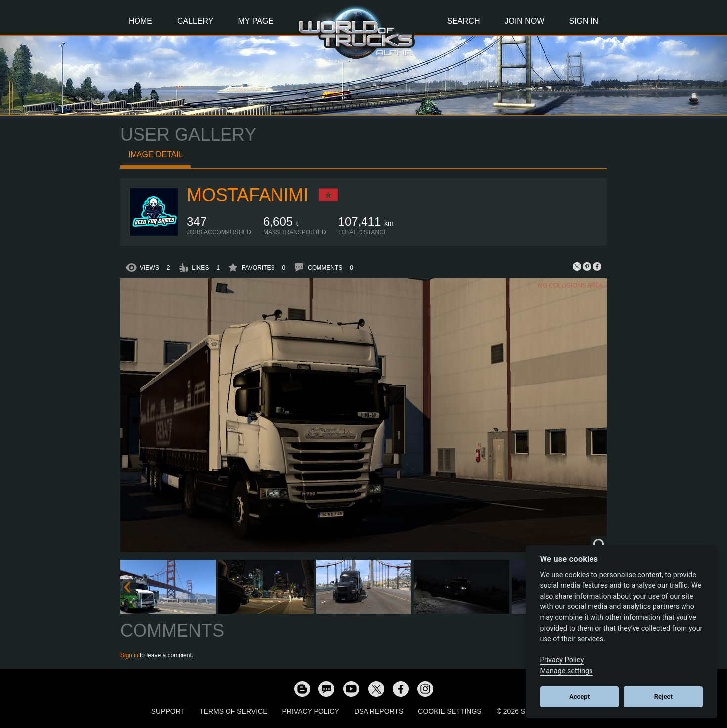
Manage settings (567, 671)
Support (168, 711)
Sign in (129, 655)
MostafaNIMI (248, 195)
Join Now (524, 21)
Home (140, 21)
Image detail (156, 154)
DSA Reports (379, 711)
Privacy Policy (311, 711)
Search (464, 21)
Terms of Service (233, 711)
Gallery (195, 21)
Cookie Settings (450, 711)
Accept (579, 697)
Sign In (584, 21)
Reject (663, 697)
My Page (256, 21)
